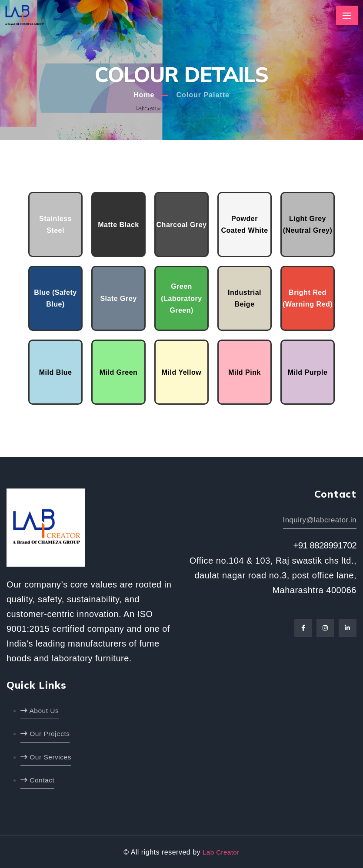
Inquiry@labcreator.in (318, 520)
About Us (40, 710)
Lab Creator (221, 852)
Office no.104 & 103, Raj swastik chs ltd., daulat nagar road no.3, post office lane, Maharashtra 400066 (273, 577)
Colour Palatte (203, 95)
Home (144, 95)
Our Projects (46, 733)
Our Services (47, 756)
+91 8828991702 (322, 546)
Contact (38, 780)
